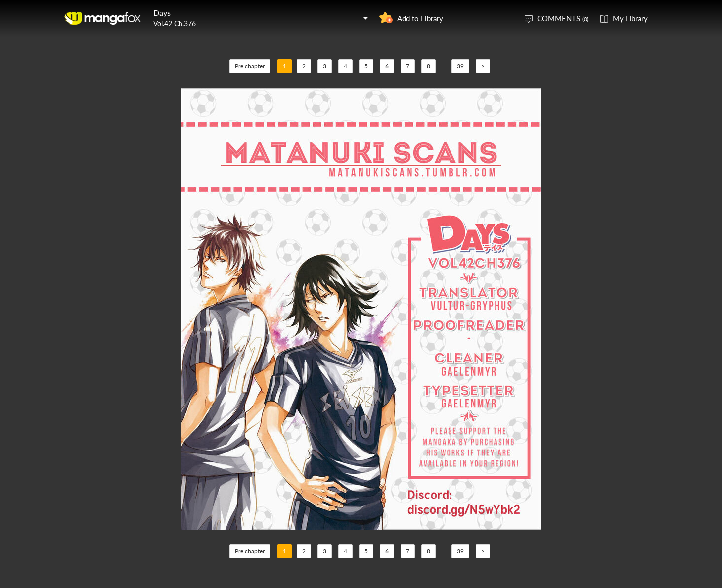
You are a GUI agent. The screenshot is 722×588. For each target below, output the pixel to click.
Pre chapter (250, 66)
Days (162, 13)
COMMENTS (563, 18)
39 (460, 66)
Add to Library (420, 18)
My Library (630, 18)
